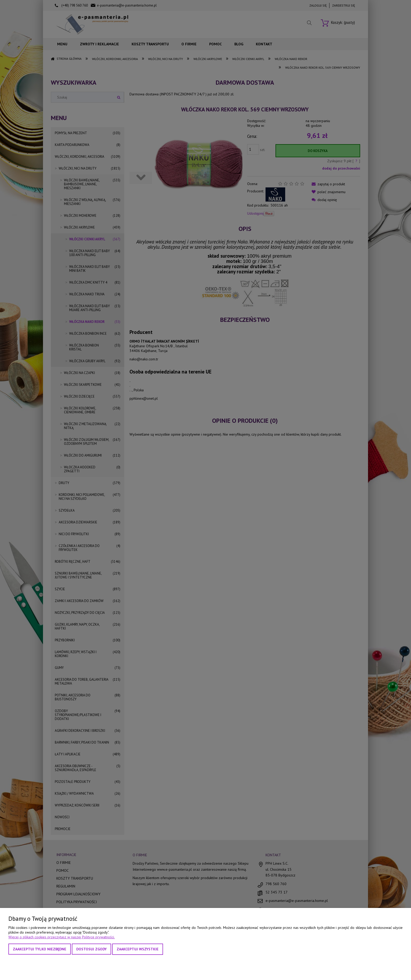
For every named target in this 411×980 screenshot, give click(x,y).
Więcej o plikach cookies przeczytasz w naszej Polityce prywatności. (62, 937)
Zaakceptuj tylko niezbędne (40, 949)
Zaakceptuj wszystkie (138, 949)
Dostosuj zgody (91, 949)
